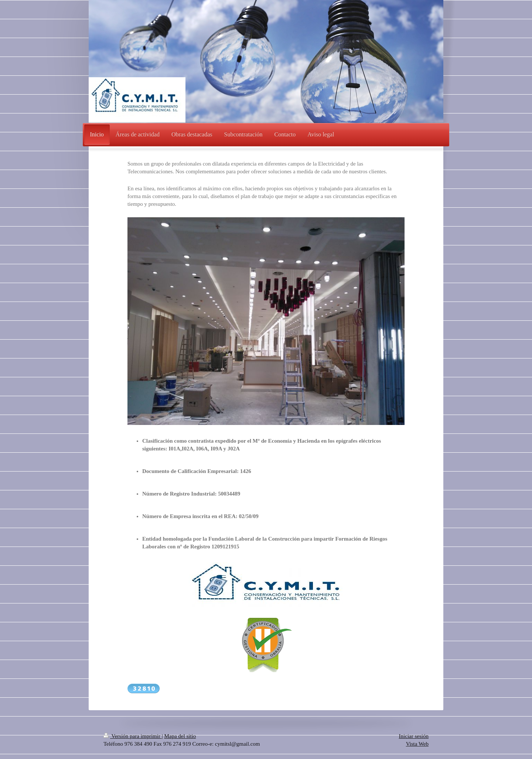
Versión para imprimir (133, 736)
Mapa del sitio (180, 736)
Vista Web (417, 744)
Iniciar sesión (414, 736)
